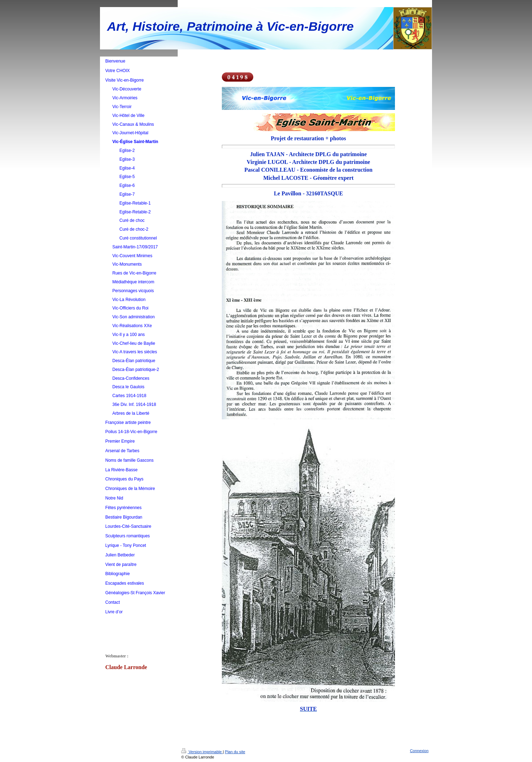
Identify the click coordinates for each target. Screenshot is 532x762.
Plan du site (235, 752)
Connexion (419, 751)
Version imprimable (202, 752)
